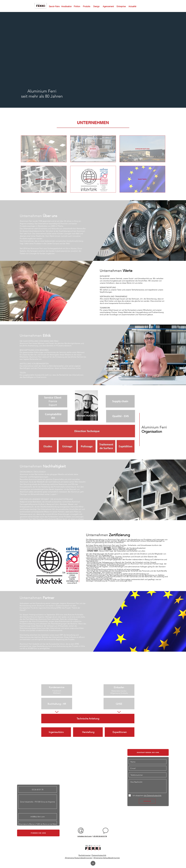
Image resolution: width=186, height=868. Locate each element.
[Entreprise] (121, 6)
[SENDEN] (147, 801)
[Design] (96, 6)
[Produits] (87, 6)
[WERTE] (44, 149)
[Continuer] (93, 863)
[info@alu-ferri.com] (38, 817)
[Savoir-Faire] (54, 6)
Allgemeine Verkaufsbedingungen (107, 858)
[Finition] (77, 6)
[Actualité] (132, 6)
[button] (93, 123)
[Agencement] (108, 6)
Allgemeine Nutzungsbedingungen (79, 858)
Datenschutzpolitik (99, 855)
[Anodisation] (66, 6)
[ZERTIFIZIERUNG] (93, 179)
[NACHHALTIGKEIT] (44, 179)
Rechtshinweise (84, 855)
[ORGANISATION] (142, 149)
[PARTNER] (142, 179)
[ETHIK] (93, 149)
